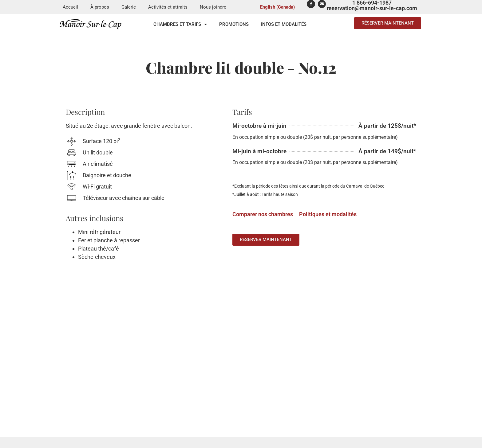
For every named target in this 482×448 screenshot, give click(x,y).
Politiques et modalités (328, 214)
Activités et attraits (168, 7)
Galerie (129, 7)
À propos (100, 7)
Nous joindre (213, 7)
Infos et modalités (284, 24)
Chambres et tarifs (180, 24)
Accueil (70, 7)
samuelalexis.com (302, 444)
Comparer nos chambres (263, 214)
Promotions (234, 24)
